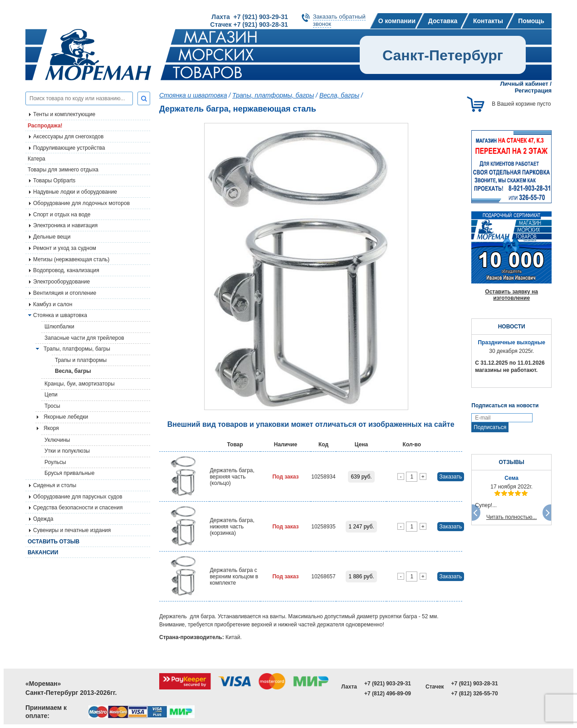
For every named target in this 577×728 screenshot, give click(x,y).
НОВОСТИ (512, 327)
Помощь (531, 21)
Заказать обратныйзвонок (339, 20)
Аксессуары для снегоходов (68, 137)
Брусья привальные (69, 473)
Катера (37, 159)
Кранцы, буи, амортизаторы (80, 384)
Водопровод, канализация (66, 270)
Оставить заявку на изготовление (511, 295)
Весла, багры (73, 371)
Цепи (51, 395)
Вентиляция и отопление (65, 293)
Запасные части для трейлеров (84, 338)
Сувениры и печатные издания (72, 530)
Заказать (451, 477)
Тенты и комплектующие (64, 114)
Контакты (488, 21)
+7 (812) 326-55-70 (475, 694)
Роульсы (55, 462)
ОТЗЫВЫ (511, 462)
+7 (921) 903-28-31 (475, 684)
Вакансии (43, 552)
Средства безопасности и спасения (78, 508)
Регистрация (533, 90)
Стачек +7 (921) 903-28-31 (249, 24)
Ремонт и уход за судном (65, 248)
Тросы (52, 406)
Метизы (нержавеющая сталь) (71, 259)
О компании (397, 21)
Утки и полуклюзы (67, 451)
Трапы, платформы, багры (77, 349)
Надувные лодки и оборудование (75, 192)
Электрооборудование (61, 282)
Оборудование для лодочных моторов (81, 203)
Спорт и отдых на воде (62, 215)
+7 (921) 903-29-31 (388, 684)
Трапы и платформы (81, 360)
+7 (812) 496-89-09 (388, 694)
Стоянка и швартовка (193, 95)
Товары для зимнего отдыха (63, 170)
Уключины (57, 440)
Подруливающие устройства (69, 148)
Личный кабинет (524, 84)
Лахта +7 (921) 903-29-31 (249, 17)
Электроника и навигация (65, 225)
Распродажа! (45, 126)
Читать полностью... (512, 517)
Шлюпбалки (59, 327)
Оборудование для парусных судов (78, 497)
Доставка (443, 21)
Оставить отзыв (54, 542)
